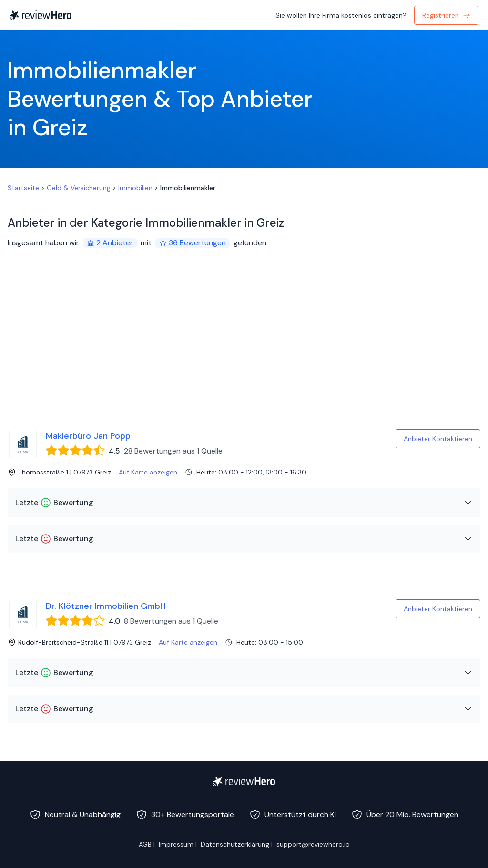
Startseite (23, 188)
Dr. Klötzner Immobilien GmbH (106, 606)
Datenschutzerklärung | (237, 844)
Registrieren (446, 15)
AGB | (147, 844)
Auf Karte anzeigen (148, 472)
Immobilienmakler (188, 188)
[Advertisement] (244, 334)
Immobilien (135, 188)
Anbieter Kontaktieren (438, 439)
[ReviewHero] (244, 781)
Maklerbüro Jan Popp (88, 436)
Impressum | (178, 844)
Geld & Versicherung (79, 188)
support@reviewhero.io (313, 844)
